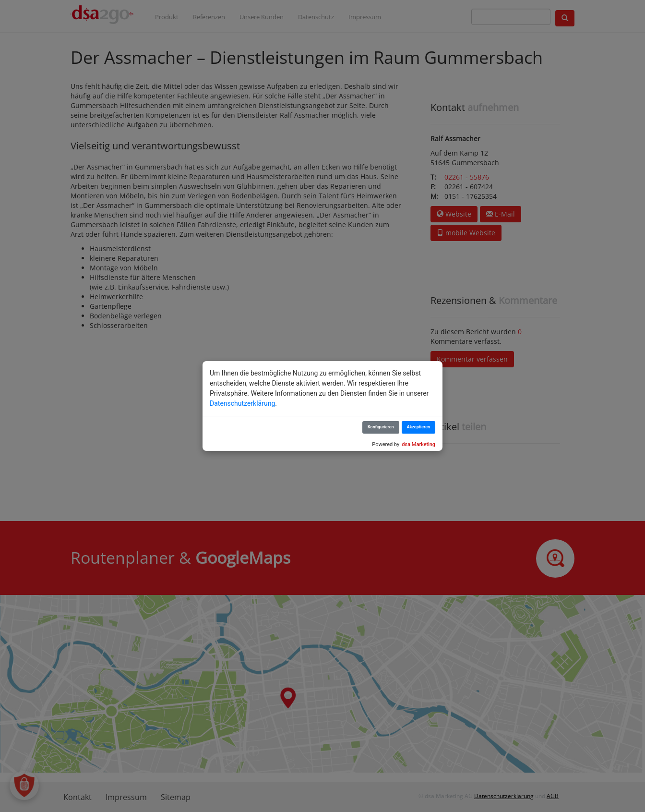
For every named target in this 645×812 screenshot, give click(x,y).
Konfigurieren (381, 427)
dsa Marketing (418, 444)
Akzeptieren (418, 427)
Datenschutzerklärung (242, 403)
